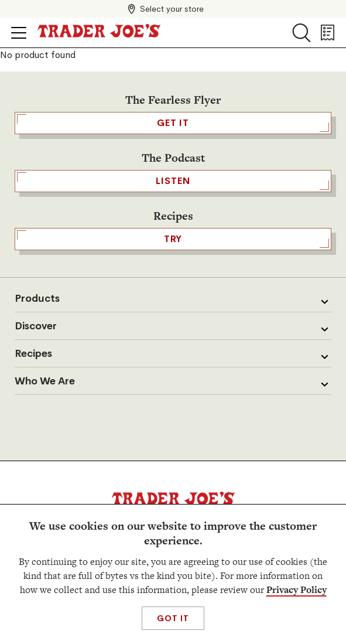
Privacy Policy (297, 590)
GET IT (173, 123)
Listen (173, 181)
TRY (173, 239)
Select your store (172, 9)
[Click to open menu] (19, 33)
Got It (173, 618)
